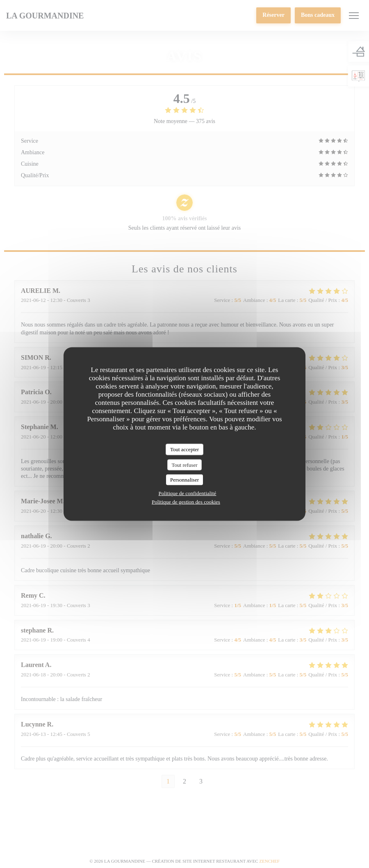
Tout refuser (185, 465)
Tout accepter (184, 449)
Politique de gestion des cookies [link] (186, 501)
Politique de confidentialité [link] (188, 493)
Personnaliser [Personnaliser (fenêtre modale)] (184, 480)
